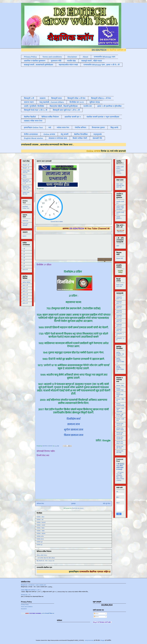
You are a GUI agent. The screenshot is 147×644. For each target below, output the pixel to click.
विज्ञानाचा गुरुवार (98, 127)
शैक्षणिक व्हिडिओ (26, 282)
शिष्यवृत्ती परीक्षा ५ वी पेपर (76, 98)
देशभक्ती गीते (97, 138)
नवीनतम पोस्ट (40, 504)
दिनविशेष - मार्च (40, 520)
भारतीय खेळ (71, 61)
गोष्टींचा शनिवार (80, 127)
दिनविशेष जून (40, 545)
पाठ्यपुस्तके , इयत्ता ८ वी (119, 330)
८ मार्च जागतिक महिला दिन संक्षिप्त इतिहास (46, 558)
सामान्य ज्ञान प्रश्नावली (25, 225)
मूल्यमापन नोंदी (56, 61)
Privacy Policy (30, 57)
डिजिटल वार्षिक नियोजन (50, 117)
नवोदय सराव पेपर (63, 127)
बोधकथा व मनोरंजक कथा (58, 138)
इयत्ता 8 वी (25, 270)
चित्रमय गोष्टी (120, 258)
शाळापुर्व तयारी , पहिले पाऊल (92, 61)
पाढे (50, 127)
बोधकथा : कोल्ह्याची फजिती (120, 405)
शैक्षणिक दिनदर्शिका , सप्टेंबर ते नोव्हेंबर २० (120, 361)
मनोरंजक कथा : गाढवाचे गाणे (120, 424)
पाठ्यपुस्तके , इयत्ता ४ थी (119, 312)
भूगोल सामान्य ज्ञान (73, 430)
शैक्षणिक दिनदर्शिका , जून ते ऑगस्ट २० (120, 354)
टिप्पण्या (96, 617)
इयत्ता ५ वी (25, 297)
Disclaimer (72, 57)
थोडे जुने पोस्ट (107, 504)
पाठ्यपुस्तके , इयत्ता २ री (119, 303)
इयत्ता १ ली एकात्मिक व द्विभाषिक (109, 106)
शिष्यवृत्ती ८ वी (26, 168)
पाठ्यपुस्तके (98, 134)
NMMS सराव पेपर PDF (26, 193)
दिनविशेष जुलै (40, 542)
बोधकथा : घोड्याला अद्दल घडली (120, 395)
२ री (24, 252)
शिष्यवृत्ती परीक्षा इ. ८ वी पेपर (101, 98)
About (85, 57)
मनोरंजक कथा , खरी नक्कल (120, 447)
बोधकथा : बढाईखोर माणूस (120, 389)
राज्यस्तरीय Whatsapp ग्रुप (105, 57)
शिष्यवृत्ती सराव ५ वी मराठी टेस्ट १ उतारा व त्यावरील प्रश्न (33, 585)
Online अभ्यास (49, 134)
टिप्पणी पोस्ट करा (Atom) (78, 508)
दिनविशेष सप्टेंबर (40, 536)
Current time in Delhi (57, 222)
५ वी (24, 261)
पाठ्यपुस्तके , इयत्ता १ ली (119, 298)
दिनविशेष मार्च (73, 419)
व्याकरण (43, 98)
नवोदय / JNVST (25, 176)
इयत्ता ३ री (25, 291)
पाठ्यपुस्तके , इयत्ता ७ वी (119, 325)
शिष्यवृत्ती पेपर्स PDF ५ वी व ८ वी (36, 110)
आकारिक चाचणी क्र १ (73, 117)
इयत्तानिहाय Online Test (33, 127)
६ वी (24, 264)
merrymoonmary (89, 640)
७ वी (24, 267)
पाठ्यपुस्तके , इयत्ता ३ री (119, 307)
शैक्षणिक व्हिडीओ (30, 117)
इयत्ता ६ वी (25, 300)
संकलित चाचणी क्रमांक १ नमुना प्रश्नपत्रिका (103, 117)
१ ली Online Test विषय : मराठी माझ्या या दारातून (120, 467)
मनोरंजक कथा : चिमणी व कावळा (120, 429)
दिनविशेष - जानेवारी (41, 525)
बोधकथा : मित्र (120, 386)
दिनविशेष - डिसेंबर (41, 528)
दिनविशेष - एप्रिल (40, 517)
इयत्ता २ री (25, 288)
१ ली (24, 249)
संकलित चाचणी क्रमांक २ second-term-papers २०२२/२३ (120, 170)
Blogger (103, 640)
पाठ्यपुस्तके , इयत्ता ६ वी (119, 321)
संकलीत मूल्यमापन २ (119, 218)
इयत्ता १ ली (25, 285)
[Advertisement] (67, 81)
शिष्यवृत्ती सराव (56, 98)
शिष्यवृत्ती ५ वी (29, 98)
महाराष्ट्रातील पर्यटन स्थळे (68, 65)
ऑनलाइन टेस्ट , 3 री (26, 595)
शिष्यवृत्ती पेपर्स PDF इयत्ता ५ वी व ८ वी (27, 182)
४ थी (24, 258)
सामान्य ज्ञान (29, 102)
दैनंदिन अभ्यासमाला (31, 134)
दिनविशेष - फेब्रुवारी (41, 522)
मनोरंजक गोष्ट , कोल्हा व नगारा (120, 443)
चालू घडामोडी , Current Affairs (52, 102)
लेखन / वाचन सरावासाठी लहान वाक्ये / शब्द (120, 186)
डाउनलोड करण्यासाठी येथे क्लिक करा (50, 145)
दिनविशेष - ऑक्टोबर (41, 534)
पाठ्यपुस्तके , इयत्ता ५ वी (119, 316)
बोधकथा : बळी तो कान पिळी (120, 415)
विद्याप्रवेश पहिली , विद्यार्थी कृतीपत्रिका (64, 106)
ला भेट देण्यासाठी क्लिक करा (54, 613)
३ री (24, 255)
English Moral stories (33, 138)
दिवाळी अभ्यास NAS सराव (120, 286)
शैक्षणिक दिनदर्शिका (81, 134)
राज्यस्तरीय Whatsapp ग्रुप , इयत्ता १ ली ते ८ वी (102, 65)
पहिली (118, 246)
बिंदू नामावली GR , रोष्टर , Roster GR (45, 561)
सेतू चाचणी (64, 134)
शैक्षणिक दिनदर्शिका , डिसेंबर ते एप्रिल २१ (120, 369)
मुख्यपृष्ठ (73, 504)
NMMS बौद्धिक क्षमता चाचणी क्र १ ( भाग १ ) (31, 590)
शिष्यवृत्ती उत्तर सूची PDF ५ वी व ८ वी (66, 110)
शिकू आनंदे (114, 127)
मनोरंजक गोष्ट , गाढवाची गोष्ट (120, 438)
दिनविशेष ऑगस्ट (40, 539)
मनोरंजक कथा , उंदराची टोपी (120, 433)
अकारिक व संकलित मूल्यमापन (35, 61)
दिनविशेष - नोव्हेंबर (41, 531)
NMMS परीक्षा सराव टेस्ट (33, 121)
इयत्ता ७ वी (25, 303)
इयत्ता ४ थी (25, 294)
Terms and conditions (52, 57)
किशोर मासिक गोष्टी (80, 138)
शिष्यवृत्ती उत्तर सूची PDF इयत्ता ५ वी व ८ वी (27, 188)
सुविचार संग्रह (95, 102)
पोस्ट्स (96, 614)
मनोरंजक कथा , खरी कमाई (120, 452)
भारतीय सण (88, 106)
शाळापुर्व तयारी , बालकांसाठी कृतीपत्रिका (39, 65)
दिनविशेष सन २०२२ (77, 102)
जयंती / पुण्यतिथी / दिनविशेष (34, 106)
